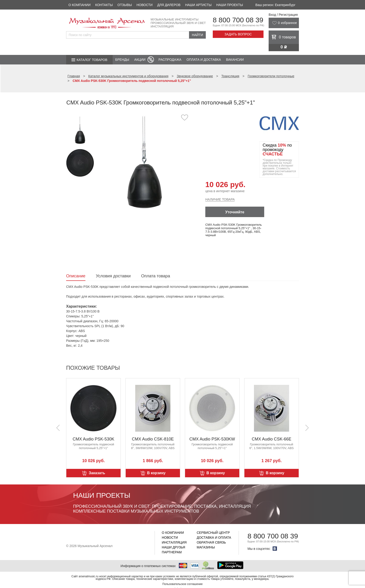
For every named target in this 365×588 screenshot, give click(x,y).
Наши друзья (173, 547)
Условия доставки (113, 276)
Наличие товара (220, 199)
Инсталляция (174, 542)
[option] (145, 162)
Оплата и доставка (204, 60)
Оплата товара (155, 276)
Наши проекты (230, 5)
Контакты (104, 5)
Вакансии (235, 60)
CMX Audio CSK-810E (153, 439)
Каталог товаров (92, 60)
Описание (76, 276)
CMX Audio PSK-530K (93, 439)
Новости (144, 5)
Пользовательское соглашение (183, 584)
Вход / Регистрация (283, 15)
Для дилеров (169, 5)
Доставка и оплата (214, 538)
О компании (79, 5)
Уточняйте (235, 212)
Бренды (122, 60)
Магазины (206, 547)
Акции (140, 60)
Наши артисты (198, 5)
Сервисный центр (213, 533)
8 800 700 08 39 (238, 20)
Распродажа (170, 60)
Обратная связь (211, 542)
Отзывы (125, 5)
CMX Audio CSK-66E (271, 439)
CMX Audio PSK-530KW (212, 439)
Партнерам (172, 552)
